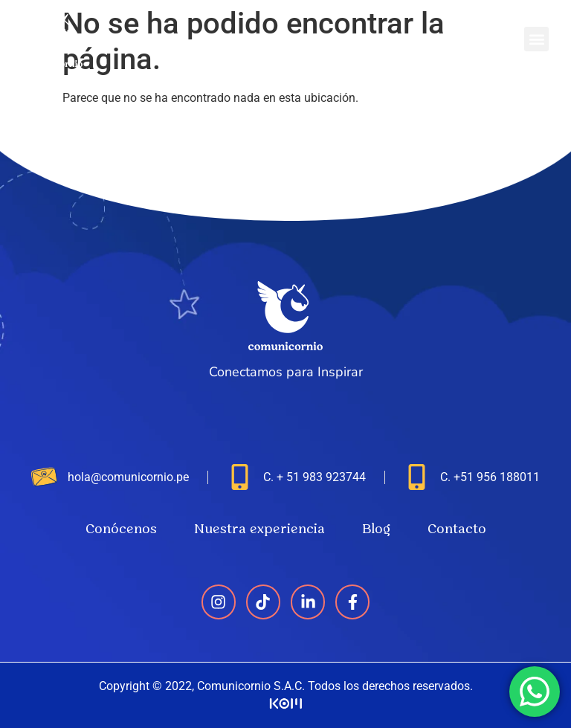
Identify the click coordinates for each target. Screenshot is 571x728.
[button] (536, 39)
